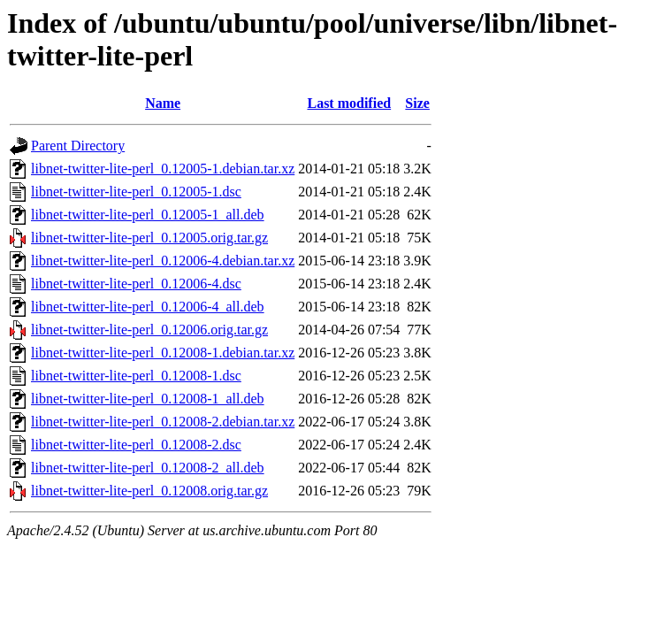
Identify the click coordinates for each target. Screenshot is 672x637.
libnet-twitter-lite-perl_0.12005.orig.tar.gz (149, 238)
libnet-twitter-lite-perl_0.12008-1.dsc (136, 376)
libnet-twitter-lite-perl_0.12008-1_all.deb (148, 399)
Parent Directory (78, 146)
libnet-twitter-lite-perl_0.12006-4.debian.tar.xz (163, 261)
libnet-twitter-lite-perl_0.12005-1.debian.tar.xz (163, 169)
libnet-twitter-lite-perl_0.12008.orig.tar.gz (149, 491)
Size (417, 103)
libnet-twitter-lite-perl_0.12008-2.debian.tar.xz (163, 422)
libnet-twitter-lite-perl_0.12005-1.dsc (136, 192)
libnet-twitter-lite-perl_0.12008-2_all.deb (148, 468)
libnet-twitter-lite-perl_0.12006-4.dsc (136, 284)
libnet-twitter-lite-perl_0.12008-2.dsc (136, 445)
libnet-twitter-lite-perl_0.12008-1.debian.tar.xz (163, 353)
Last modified (349, 103)
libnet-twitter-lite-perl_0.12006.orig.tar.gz (149, 330)
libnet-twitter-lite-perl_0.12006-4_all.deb (148, 307)
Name (163, 103)
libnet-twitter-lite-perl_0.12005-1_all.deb (148, 215)
